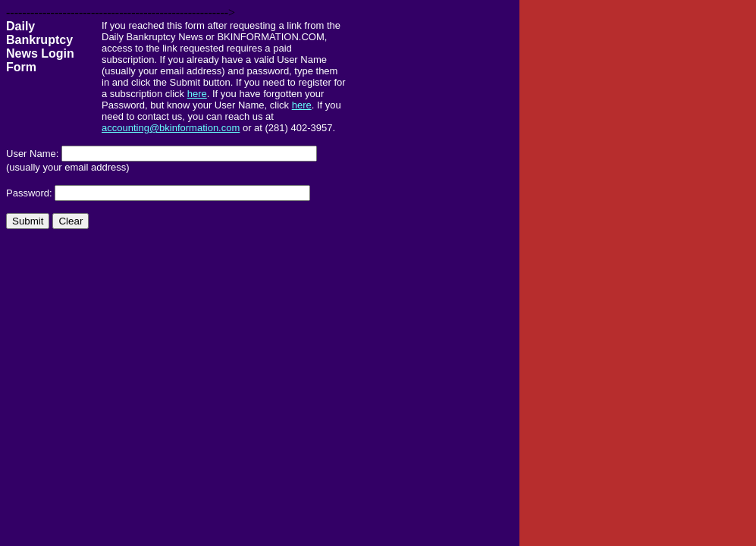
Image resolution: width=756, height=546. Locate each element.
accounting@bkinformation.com (171, 128)
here (197, 94)
